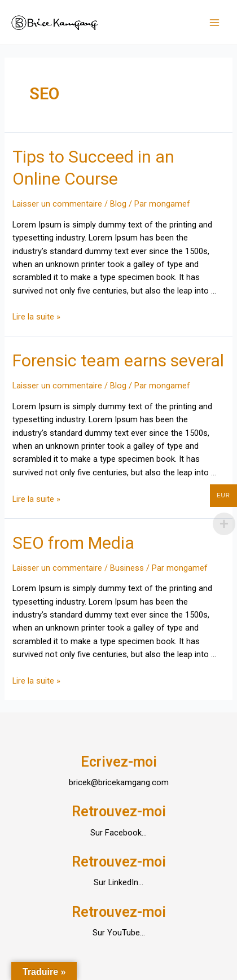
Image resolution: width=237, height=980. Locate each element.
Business (127, 568)
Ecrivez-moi (119, 762)
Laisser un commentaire (57, 204)
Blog (118, 204)
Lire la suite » (36, 317)
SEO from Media (73, 543)
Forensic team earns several (118, 360)
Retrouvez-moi (119, 811)
